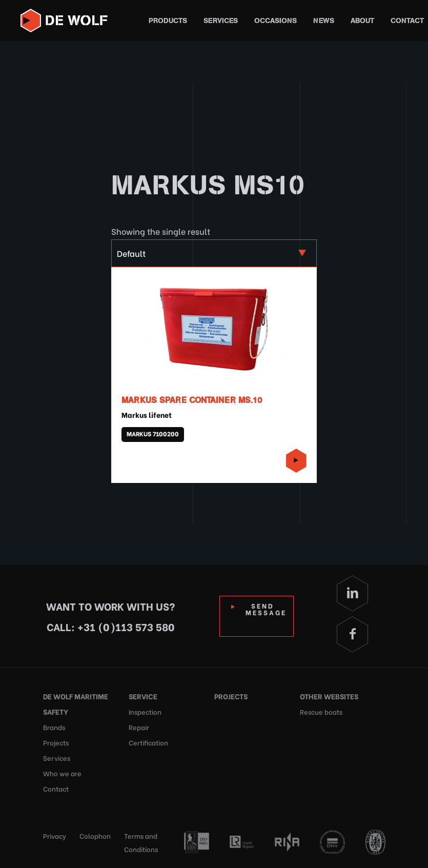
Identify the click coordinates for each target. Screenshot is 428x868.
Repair (139, 727)
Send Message (266, 609)
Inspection (145, 711)
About (362, 21)
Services (221, 21)
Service (143, 696)
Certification (148, 742)
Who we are (62, 773)
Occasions (276, 21)
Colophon (95, 835)
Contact (407, 21)
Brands (54, 727)
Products (168, 21)
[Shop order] (214, 253)
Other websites (329, 696)
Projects (56, 742)
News (324, 21)
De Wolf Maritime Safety (76, 704)
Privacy (55, 835)
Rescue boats (321, 711)
